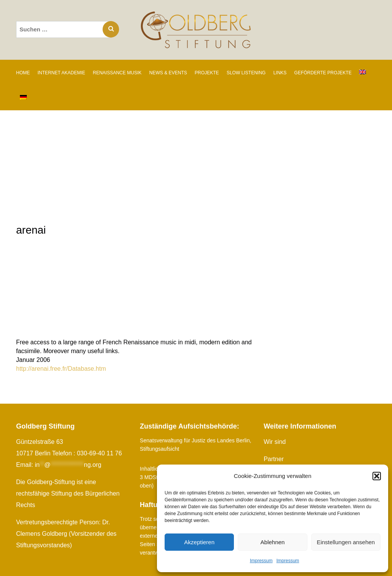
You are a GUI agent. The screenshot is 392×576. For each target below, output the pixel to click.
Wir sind (275, 442)
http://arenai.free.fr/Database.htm (61, 369)
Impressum (261, 561)
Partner (274, 459)
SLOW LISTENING (246, 73)
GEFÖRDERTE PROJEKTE (323, 73)
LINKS (280, 73)
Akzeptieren (199, 542)
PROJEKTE (207, 73)
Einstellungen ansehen (346, 542)
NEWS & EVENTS (168, 73)
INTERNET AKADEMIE (61, 73)
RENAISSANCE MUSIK (117, 73)
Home (23, 73)
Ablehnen (272, 542)
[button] (377, 476)
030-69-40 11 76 (99, 453)
